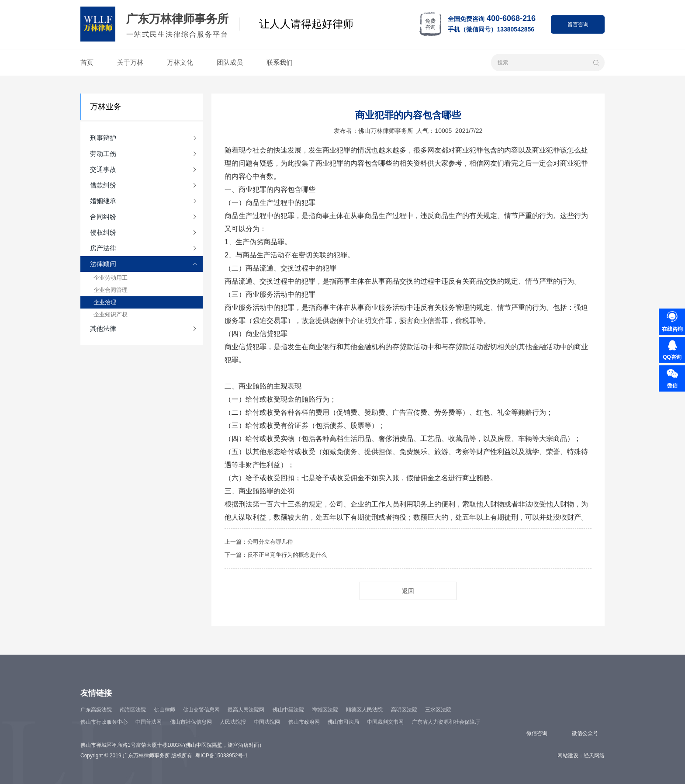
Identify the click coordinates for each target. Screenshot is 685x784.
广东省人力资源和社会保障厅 (446, 722)
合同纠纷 (103, 217)
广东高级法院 (96, 710)
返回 (408, 591)
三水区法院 (438, 710)
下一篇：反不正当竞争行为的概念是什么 (276, 555)
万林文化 (180, 62)
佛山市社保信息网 (191, 722)
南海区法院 (133, 710)
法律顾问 (103, 264)
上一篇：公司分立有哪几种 (259, 542)
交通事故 (103, 169)
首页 (87, 62)
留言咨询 (578, 24)
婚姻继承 (103, 201)
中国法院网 (267, 722)
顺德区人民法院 (364, 710)
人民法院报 (233, 722)
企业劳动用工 (111, 278)
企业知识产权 (111, 314)
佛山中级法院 (288, 710)
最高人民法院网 (246, 710)
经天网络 (594, 756)
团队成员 (230, 62)
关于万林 (130, 62)
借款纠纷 (103, 185)
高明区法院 (404, 710)
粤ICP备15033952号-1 (221, 756)
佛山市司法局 (343, 722)
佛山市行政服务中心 (104, 722)
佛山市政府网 (304, 722)
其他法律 (103, 328)
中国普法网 (149, 722)
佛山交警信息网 (201, 710)
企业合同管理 (111, 290)
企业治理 (105, 302)
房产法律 (103, 248)
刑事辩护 (103, 138)
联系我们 (280, 62)
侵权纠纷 (103, 232)
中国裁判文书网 (385, 722)
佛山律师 (165, 710)
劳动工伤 (103, 154)
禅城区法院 (325, 710)
